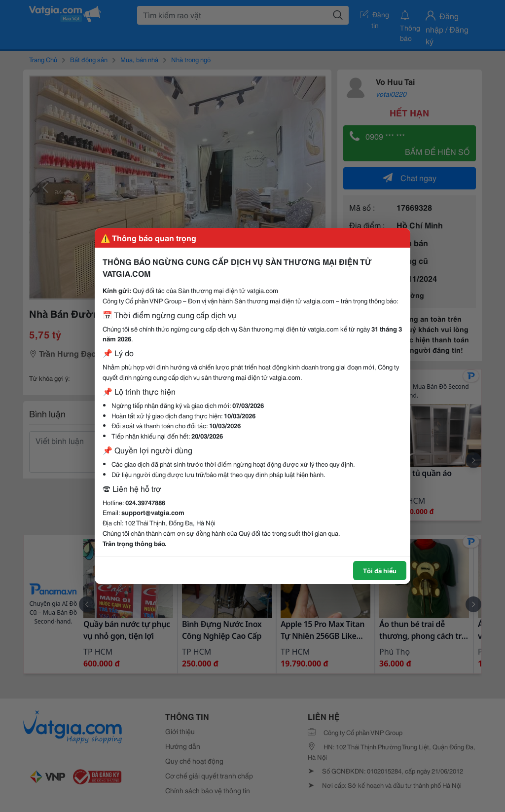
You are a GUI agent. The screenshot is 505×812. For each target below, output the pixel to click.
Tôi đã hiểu (380, 570)
